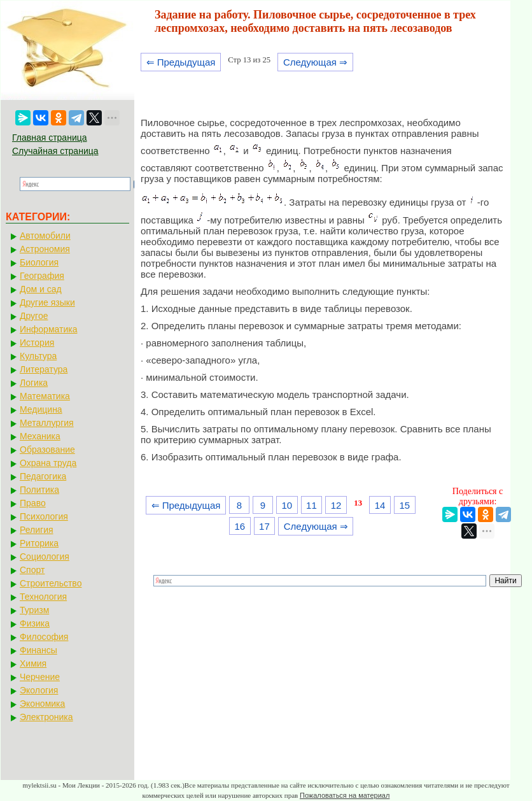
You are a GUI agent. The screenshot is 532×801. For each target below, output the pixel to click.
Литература (44, 369)
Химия (33, 663)
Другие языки (47, 302)
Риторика (39, 543)
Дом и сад (41, 289)
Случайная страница (55, 151)
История (37, 343)
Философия (44, 637)
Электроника (46, 717)
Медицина (41, 409)
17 (264, 526)
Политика (39, 490)
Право (33, 503)
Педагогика (43, 476)
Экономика (42, 704)
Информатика (48, 329)
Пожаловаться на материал (345, 795)
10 (287, 505)
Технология (43, 597)
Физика (35, 623)
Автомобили (45, 236)
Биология (39, 262)
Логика (34, 383)
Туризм (34, 610)
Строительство (51, 583)
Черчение (40, 677)
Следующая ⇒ (315, 62)
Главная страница (50, 138)
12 (336, 505)
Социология (45, 556)
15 (404, 505)
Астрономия (45, 249)
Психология (44, 516)
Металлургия (47, 423)
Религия (37, 530)
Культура (38, 356)
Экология (39, 690)
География (42, 276)
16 (240, 526)
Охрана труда (48, 463)
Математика (45, 396)
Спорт (32, 570)
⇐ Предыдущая (181, 62)
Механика (40, 436)
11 (311, 505)
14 (380, 505)
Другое (34, 316)
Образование (47, 450)
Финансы (38, 650)
